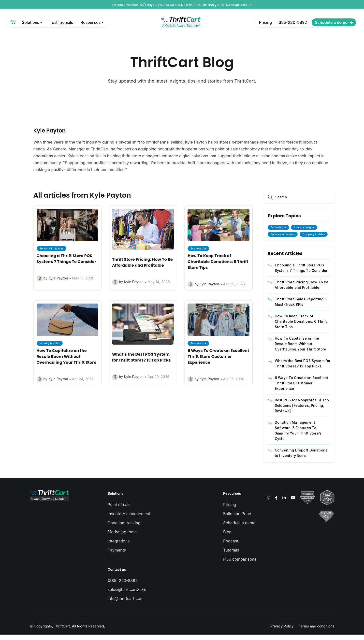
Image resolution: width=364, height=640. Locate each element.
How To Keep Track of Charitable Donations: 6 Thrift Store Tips (301, 327)
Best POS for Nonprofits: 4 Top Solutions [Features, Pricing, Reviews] (302, 411)
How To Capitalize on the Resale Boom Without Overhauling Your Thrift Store (300, 349)
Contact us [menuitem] (117, 575)
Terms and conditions (316, 632)
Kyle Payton (50, 136)
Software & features (283, 240)
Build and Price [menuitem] (237, 519)
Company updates (314, 240)
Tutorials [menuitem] (231, 555)
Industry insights (304, 233)
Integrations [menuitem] (119, 546)
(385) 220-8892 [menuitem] (123, 586)
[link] (13, 22)
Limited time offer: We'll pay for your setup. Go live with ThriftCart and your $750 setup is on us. (182, 5)
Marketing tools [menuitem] (122, 537)
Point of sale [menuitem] (119, 510)
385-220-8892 (293, 22)
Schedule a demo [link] (334, 22)
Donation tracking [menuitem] (124, 528)
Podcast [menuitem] (231, 546)
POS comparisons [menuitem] (240, 565)
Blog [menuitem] (227, 537)
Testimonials (61, 22)
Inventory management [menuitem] (129, 519)
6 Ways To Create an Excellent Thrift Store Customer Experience (301, 388)
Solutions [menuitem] (116, 499)
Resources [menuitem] (232, 499)
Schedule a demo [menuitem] (239, 528)
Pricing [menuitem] (230, 510)
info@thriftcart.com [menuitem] (126, 604)
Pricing (265, 22)
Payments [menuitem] (117, 555)
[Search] (271, 203)
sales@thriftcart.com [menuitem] (127, 595)
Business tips (278, 233)
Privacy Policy (282, 632)
